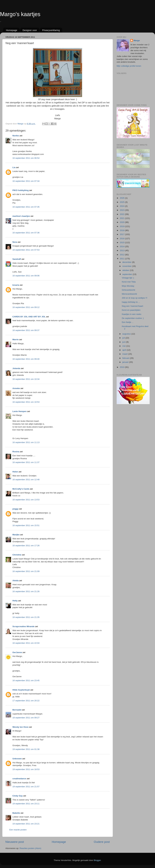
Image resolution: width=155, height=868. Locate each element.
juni (124, 342)
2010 (122, 367)
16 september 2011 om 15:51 (26, 525)
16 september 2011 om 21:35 (26, 617)
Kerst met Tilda (129, 282)
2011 (122, 259)
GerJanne (17, 652)
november (127, 266)
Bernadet (17, 710)
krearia (16, 285)
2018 (122, 230)
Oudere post (102, 842)
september (128, 274)
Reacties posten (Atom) (30, 848)
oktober (126, 270)
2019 (122, 226)
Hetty (15, 601)
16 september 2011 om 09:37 (26, 330)
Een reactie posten (18, 830)
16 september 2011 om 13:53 (26, 500)
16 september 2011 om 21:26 (26, 591)
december (127, 262)
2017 (122, 234)
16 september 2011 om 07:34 (26, 181)
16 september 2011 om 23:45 (26, 680)
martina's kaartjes (21, 216)
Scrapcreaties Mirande (23, 626)
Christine (17, 555)
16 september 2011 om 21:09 (26, 571)
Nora (15, 242)
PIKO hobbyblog (21, 190)
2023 (122, 210)
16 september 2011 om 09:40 (26, 359)
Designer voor (30, 30)
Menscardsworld (129, 294)
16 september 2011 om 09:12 (26, 307)
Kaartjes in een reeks (132, 314)
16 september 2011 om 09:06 (26, 276)
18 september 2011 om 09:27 (26, 718)
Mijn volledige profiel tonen (129, 66)
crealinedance (19, 779)
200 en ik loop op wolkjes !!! (135, 298)
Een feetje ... (128, 322)
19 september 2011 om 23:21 (26, 824)
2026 (122, 198)
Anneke (16, 388)
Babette (16, 813)
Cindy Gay (18, 796)
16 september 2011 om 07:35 (26, 207)
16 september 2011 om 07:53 (26, 250)
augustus (127, 334)
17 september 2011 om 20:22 (26, 701)
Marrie (16, 340)
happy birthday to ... (131, 302)
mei (124, 346)
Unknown (17, 759)
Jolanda (16, 368)
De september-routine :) (133, 318)
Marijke (16, 535)
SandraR (17, 259)
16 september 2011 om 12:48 (26, 480)
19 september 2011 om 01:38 (26, 749)
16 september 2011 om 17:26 (26, 546)
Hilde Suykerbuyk (21, 690)
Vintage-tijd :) (128, 278)
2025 (122, 202)
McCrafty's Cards (21, 489)
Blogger (97, 860)
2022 (122, 214)
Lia (14, 167)
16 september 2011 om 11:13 (26, 442)
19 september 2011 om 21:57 (26, 787)
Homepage (12, 30)
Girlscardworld (128, 290)
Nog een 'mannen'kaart (133, 306)
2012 (122, 255)
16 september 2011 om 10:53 (26, 402)
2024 (122, 206)
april (125, 350)
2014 (122, 246)
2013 (122, 250)
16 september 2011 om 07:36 (26, 233)
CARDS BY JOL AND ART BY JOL (29, 317)
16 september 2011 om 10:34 (26, 379)
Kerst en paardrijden (131, 310)
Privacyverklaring (51, 30)
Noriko (16, 136)
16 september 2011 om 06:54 (26, 158)
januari (126, 362)
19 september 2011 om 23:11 (26, 804)
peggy (15, 509)
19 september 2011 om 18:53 (26, 769)
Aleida (16, 581)
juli (124, 338)
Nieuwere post (15, 842)
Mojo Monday (128, 286)
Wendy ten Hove (20, 727)
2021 (122, 218)
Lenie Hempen (19, 411)
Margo (137, 40)
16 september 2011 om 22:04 (26, 643)
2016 (122, 238)
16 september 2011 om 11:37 (26, 462)
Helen (15, 472)
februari (126, 358)
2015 (122, 242)
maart (125, 354)
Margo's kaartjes (20, 14)
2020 (122, 222)
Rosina (16, 452)
